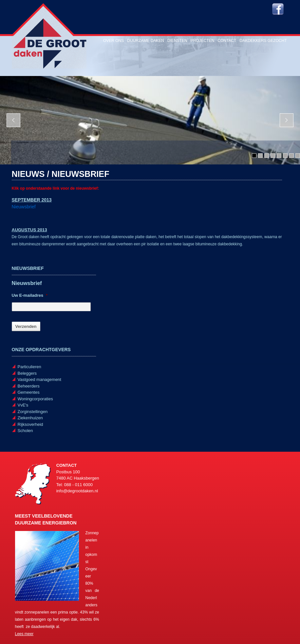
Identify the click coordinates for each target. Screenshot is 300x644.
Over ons (113, 41)
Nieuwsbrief (24, 207)
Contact (227, 41)
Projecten (203, 41)
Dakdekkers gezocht (263, 41)
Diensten (177, 41)
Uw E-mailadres (30, 295)
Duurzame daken (146, 41)
